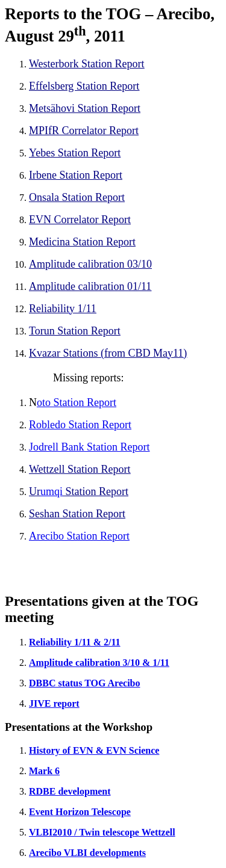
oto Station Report (77, 402)
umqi (52, 491)
